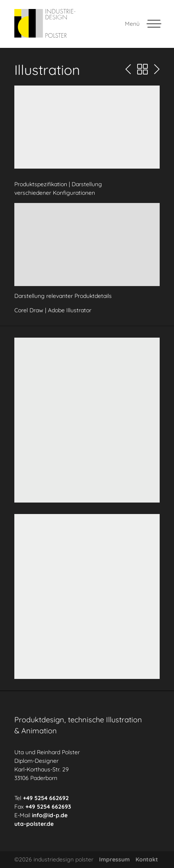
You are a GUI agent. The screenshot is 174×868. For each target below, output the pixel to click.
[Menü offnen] (144, 24)
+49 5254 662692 (46, 798)
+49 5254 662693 (48, 806)
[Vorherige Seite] (128, 70)
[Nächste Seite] (157, 70)
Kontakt (147, 859)
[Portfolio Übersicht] (142, 70)
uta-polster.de (34, 823)
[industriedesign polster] (45, 24)
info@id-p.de (50, 815)
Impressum (114, 859)
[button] (87, 127)
